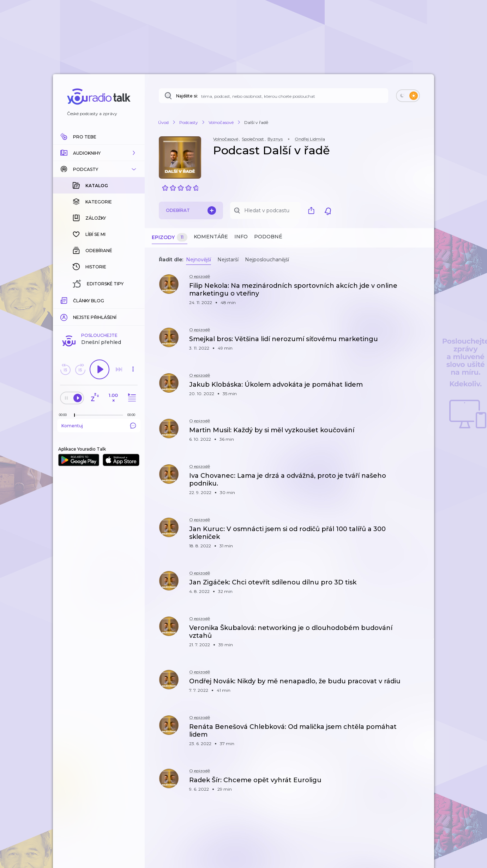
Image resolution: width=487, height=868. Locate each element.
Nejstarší (228, 260)
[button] (99, 153)
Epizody (170, 237)
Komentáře (211, 237)
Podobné (268, 237)
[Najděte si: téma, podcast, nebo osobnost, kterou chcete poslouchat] (273, 96)
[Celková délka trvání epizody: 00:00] (133, 415)
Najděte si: (187, 96)
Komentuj (99, 426)
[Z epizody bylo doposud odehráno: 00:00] (65, 415)
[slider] (74, 415)
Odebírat (191, 210)
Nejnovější (199, 260)
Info (241, 237)
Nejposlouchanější (267, 260)
